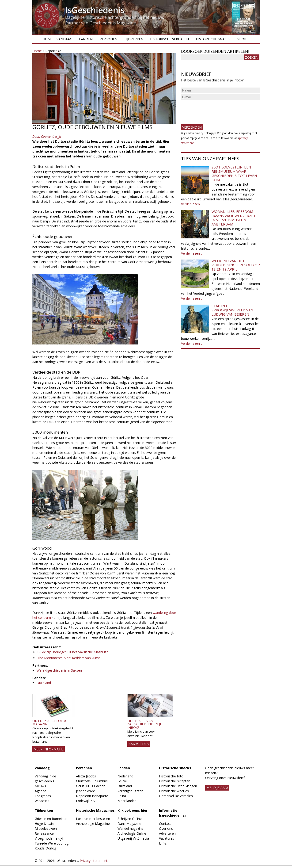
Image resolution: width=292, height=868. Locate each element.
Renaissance (44, 833)
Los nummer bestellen (93, 819)
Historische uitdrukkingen (178, 786)
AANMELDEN (139, 744)
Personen (108, 39)
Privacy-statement (94, 861)
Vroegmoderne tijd (49, 838)
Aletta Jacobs (86, 776)
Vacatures (167, 838)
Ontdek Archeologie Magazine (51, 722)
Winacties (42, 801)
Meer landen (127, 801)
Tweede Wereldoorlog (52, 843)
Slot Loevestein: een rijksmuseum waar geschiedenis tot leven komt (234, 173)
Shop (242, 39)
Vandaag (64, 39)
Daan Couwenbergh (47, 136)
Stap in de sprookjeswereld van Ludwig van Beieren (232, 310)
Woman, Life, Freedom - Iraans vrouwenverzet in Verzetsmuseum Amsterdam (234, 218)
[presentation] (217, 110)
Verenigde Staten (130, 791)
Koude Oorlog (45, 848)
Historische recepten (175, 781)
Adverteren (167, 833)
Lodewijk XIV (86, 801)
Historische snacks (213, 39)
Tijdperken (134, 39)
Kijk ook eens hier (133, 810)
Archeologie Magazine (93, 824)
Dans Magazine (129, 824)
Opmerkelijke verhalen (176, 796)
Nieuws (40, 786)
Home (48, 39)
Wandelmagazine (131, 828)
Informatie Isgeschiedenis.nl (174, 813)
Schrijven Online (130, 819)
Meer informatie (49, 749)
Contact (165, 824)
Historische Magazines (95, 810)
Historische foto (171, 776)
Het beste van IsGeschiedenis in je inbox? (145, 724)
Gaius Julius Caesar (90, 786)
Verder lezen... (192, 204)
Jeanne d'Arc (85, 791)
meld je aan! (217, 788)
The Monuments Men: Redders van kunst (69, 658)
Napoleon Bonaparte (92, 796)
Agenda (40, 791)
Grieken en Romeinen (51, 819)
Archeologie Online (132, 833)
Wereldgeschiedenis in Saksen (59, 670)
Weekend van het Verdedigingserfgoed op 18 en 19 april (236, 265)
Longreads (43, 796)
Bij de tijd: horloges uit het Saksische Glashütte (73, 652)
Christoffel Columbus (92, 781)
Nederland (125, 776)
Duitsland (44, 683)
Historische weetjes (174, 791)
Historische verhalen (169, 39)
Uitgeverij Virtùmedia (133, 838)
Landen (86, 39)
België (122, 781)
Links (163, 843)
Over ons (166, 828)
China (122, 796)
